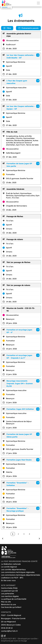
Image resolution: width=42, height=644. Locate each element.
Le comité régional (9, 567)
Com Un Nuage (20, 641)
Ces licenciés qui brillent (11, 607)
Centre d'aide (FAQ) (9, 588)
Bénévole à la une (8, 604)
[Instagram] (2, 636)
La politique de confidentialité (14, 599)
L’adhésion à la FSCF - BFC (12, 578)
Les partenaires (8, 594)
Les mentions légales (10, 596)
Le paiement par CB (9, 591)
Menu (38, 3)
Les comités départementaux (13, 569)
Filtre (7, 28)
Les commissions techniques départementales (21, 575)
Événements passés (28, 28)
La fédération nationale (11, 564)
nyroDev (34, 639)
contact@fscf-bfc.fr (9, 631)
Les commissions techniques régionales (18, 572)
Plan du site (6, 602)
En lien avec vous (8, 580)
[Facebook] (5, 636)
